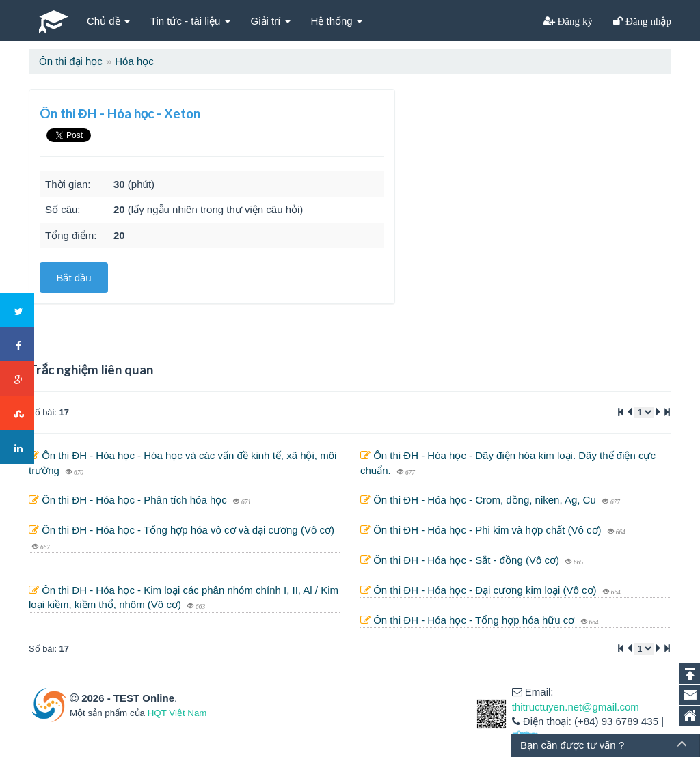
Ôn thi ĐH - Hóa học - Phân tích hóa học (136, 500)
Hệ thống (337, 21)
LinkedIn (18, 448)
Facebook (18, 345)
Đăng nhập (647, 21)
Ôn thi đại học (71, 61)
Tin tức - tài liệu (190, 21)
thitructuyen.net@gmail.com (576, 707)
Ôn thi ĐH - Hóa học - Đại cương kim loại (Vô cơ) (486, 590)
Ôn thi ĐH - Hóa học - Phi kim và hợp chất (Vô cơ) (489, 530)
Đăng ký (574, 21)
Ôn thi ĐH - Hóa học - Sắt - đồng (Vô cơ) (468, 560)
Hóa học (134, 61)
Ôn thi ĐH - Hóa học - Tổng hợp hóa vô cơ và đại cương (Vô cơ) (188, 530)
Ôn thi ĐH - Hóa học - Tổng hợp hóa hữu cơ (475, 620)
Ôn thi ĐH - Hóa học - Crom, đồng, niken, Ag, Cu (486, 500)
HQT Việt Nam (177, 713)
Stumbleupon (18, 413)
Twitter (18, 311)
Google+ (18, 379)
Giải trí (271, 21)
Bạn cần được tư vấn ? (572, 745)
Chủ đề (108, 21)
